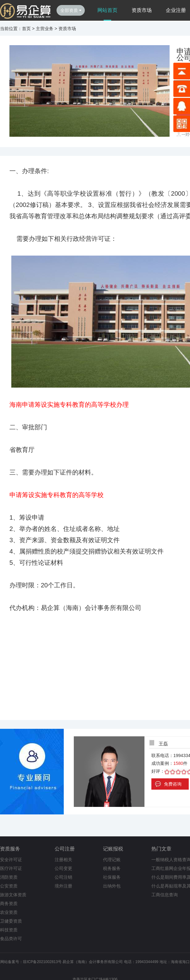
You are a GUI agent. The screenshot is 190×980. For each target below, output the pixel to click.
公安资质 (9, 886)
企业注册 (176, 10)
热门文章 (161, 849)
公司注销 (63, 877)
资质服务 (10, 849)
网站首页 (107, 10)
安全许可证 (11, 860)
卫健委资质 (11, 921)
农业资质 (9, 912)
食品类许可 (11, 939)
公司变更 (63, 868)
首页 (26, 29)
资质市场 (142, 10)
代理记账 (112, 860)
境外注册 (63, 886)
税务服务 (112, 868)
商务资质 (9, 903)
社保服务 (112, 877)
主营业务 (45, 29)
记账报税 (113, 849)
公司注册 (65, 849)
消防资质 (9, 877)
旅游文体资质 (13, 895)
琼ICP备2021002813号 (42, 962)
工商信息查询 (165, 895)
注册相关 (63, 860)
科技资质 (9, 930)
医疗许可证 (11, 868)
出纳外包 (112, 886)
